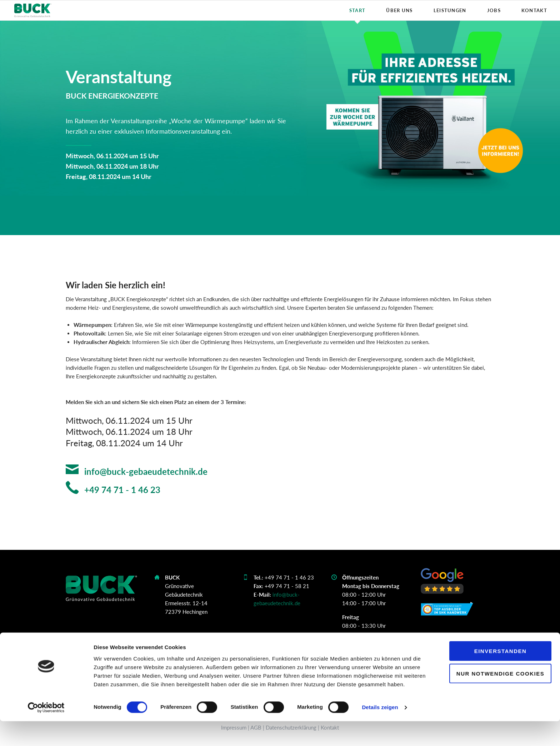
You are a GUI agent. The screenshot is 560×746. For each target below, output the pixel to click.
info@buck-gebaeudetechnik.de (145, 471)
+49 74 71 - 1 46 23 (121, 490)
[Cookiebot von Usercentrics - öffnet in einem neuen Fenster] (46, 732)
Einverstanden (501, 675)
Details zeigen (380, 732)
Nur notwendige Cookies (500, 698)
